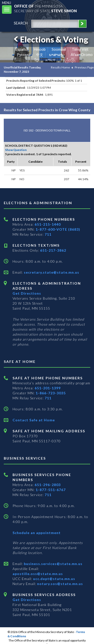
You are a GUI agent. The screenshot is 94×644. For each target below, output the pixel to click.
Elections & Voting (50, 39)
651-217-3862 (53, 250)
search (21, 23)
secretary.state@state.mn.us (51, 272)
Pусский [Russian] (24, 55)
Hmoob (40, 49)
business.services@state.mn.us (53, 564)
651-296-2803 (48, 485)
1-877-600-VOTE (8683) (58, 229)
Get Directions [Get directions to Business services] (27, 600)
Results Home (60, 67)
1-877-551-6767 (51, 490)
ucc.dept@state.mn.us (54, 579)
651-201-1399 (48, 388)
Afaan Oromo (82, 55)
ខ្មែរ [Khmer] (37, 60)
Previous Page (84, 67)
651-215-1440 (48, 224)
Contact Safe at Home (34, 420)
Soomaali (59, 49)
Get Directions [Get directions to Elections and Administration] (27, 293)
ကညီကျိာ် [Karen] (68, 60)
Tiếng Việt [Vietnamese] (80, 49)
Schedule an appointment (37, 533)
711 (48, 234)
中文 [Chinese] (40, 55)
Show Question (16, 150)
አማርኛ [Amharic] (50, 60)
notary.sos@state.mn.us (60, 584)
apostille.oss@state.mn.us (38, 574)
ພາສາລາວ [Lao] (57, 55)
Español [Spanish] (22, 49)
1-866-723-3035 (51, 393)
